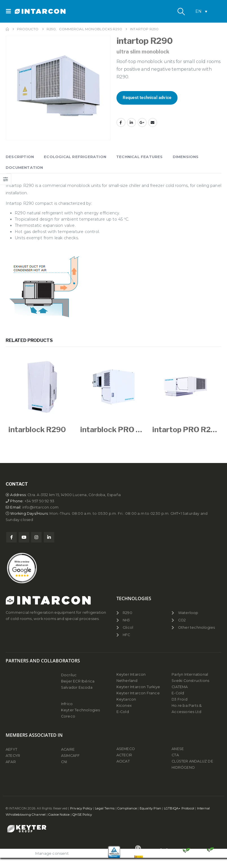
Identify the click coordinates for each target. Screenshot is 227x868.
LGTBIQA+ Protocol (179, 808)
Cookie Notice (59, 815)
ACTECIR (124, 755)
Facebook (121, 122)
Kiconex (124, 706)
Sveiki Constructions (190, 681)
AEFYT (11, 749)
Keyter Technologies (81, 710)
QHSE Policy (82, 815)
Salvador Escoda (77, 687)
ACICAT (123, 761)
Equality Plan (151, 808)
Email (153, 122)
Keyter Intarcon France (138, 693)
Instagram (36, 537)
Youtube (24, 537)
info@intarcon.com (40, 507)
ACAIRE (68, 749)
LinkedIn (131, 122)
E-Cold (123, 712)
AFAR (11, 762)
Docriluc (69, 675)
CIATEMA (180, 687)
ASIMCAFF (71, 756)
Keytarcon (126, 699)
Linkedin (49, 537)
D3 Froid (180, 699)
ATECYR (13, 756)
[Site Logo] (30, 11)
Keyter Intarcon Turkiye (138, 687)
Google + (142, 122)
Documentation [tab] (24, 167)
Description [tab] (20, 157)
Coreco (68, 716)
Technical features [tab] (140, 157)
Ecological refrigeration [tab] (75, 157)
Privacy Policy (81, 808)
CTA (175, 755)
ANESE (178, 749)
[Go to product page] (42, 387)
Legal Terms (105, 808)
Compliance (127, 808)
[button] (10, 11)
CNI (64, 762)
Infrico (67, 704)
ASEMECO (126, 749)
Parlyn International (190, 674)
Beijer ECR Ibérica (78, 681)
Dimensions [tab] (186, 157)
